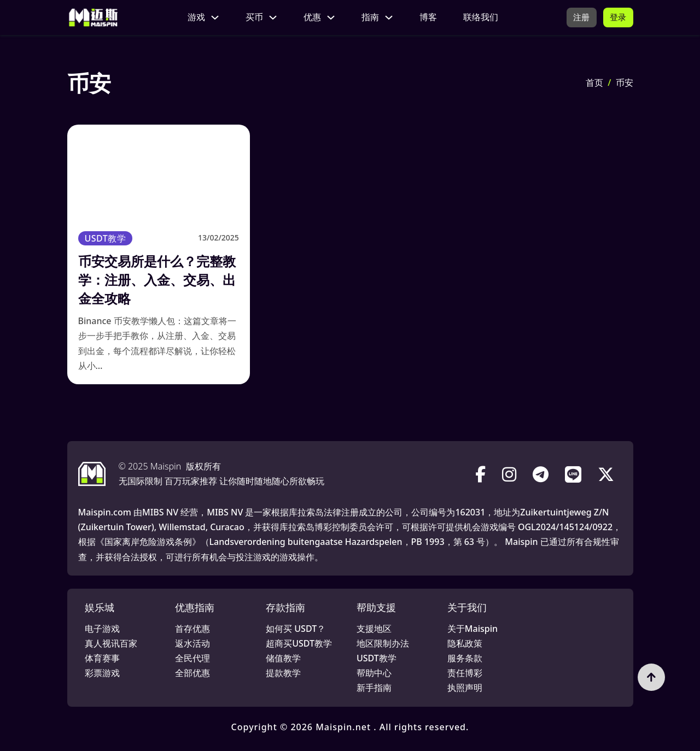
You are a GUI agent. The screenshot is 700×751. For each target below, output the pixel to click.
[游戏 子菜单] (214, 17)
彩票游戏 (102, 673)
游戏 (195, 17)
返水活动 (192, 643)
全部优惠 (192, 673)
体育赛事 (102, 658)
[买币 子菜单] (272, 17)
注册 (580, 17)
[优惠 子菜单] (330, 17)
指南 (369, 17)
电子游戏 (102, 629)
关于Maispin (472, 629)
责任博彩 (465, 673)
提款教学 (283, 673)
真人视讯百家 (111, 643)
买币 (253, 17)
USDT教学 (106, 238)
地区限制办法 (383, 643)
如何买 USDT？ (296, 629)
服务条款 (465, 658)
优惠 (311, 17)
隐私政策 (465, 643)
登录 (618, 17)
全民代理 (192, 658)
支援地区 (374, 629)
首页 (594, 83)
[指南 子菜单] (388, 17)
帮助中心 (374, 673)
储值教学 (283, 658)
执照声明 (465, 688)
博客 (427, 17)
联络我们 (480, 17)
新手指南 (374, 688)
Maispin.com (105, 512)
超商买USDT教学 (299, 643)
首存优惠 (192, 629)
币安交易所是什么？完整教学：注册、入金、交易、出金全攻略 (157, 279)
